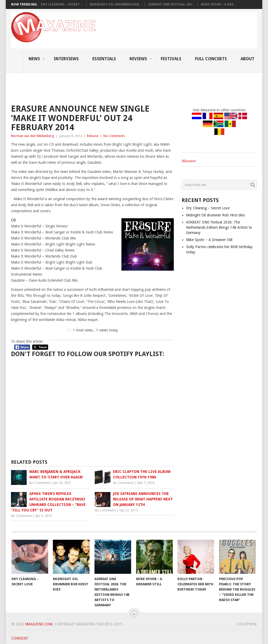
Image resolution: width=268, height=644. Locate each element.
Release (93, 136)
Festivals (171, 59)
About (247, 59)
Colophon (247, 624)
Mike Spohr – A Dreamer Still (209, 240)
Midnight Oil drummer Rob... (116, 4)
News (34, 59)
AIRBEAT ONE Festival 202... (171, 4)
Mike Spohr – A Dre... (218, 4)
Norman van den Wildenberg (33, 136)
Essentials (104, 59)
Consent (20, 638)
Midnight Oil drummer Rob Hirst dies (215, 215)
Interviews (66, 59)
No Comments (114, 136)
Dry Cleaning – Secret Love (208, 208)
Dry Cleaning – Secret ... (62, 4)
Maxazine (189, 161)
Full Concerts (211, 59)
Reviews (138, 59)
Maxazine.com (39, 624)
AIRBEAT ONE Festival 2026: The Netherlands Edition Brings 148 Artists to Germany (219, 227)
